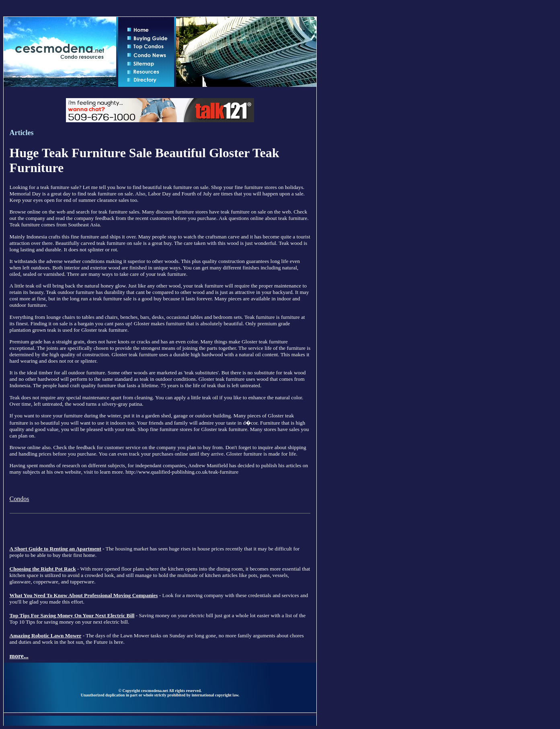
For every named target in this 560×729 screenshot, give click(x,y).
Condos (19, 499)
